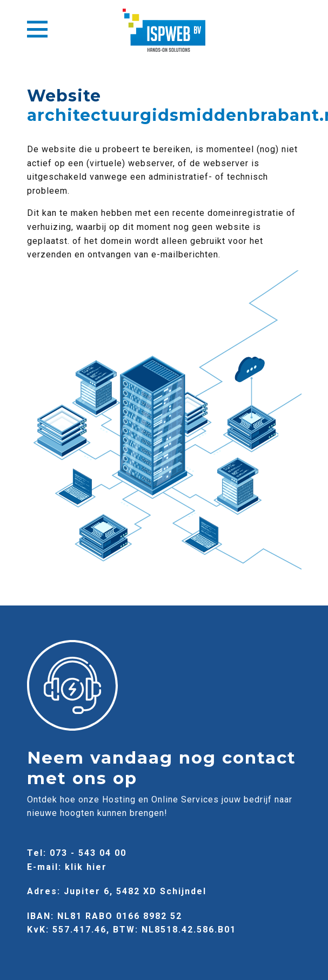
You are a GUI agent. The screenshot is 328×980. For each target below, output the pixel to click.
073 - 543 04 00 (88, 853)
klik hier (86, 867)
